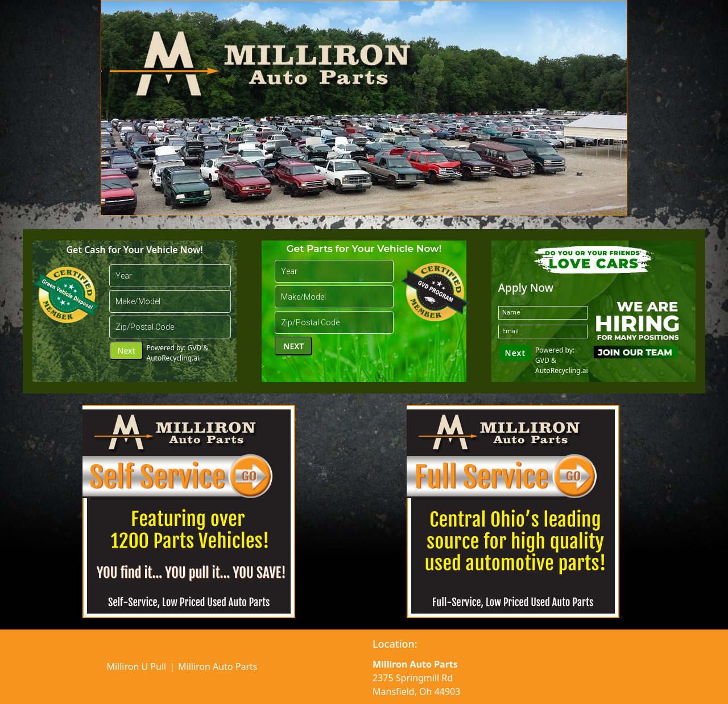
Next (127, 351)
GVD (195, 348)
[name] (543, 313)
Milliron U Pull (136, 666)
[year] (170, 276)
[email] (543, 332)
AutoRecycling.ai (173, 358)
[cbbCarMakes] (170, 301)
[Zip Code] (170, 327)
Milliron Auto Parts (218, 666)
